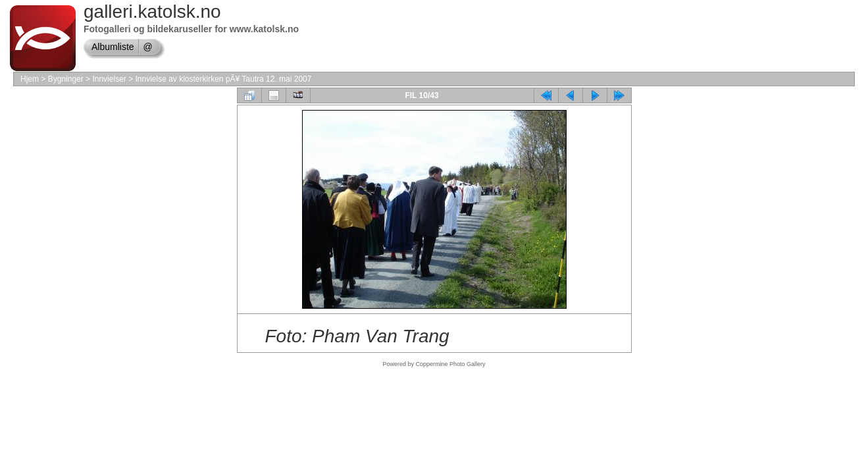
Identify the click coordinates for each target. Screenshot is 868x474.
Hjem (30, 79)
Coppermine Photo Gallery (450, 364)
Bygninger (66, 79)
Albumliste (113, 47)
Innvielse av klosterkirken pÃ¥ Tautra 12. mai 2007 (223, 79)
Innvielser (109, 79)
